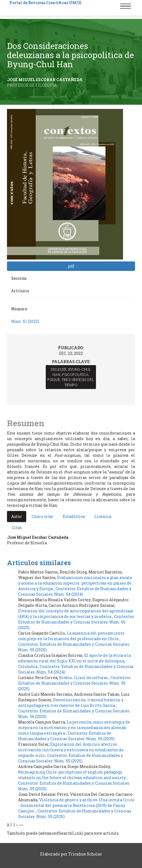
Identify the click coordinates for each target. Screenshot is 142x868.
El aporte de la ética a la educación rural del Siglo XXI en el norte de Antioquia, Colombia (74, 661)
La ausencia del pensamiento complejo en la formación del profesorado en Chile (71, 636)
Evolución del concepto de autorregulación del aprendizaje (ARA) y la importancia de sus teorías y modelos (76, 614)
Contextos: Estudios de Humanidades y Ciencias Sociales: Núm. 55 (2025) (75, 683)
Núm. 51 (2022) (25, 321)
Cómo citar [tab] (42, 516)
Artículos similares (39, 563)
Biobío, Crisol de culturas (84, 678)
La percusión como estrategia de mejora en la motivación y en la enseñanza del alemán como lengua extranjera (74, 728)
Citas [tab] (17, 527)
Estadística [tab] (74, 516)
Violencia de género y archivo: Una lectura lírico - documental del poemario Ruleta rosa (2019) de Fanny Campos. (76, 805)
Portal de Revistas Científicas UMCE (45, 3)
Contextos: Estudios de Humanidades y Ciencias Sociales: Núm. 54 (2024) (75, 591)
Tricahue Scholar (85, 854)
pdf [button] (71, 266)
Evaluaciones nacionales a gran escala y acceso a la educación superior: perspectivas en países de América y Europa (75, 583)
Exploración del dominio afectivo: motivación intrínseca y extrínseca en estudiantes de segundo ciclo (71, 750)
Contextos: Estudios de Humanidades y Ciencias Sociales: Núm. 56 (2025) (76, 622)
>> (21, 825)
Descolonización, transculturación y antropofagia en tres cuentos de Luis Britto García (71, 703)
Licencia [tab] (103, 516)
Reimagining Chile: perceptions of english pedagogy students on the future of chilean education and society (72, 775)
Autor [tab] (17, 516)
